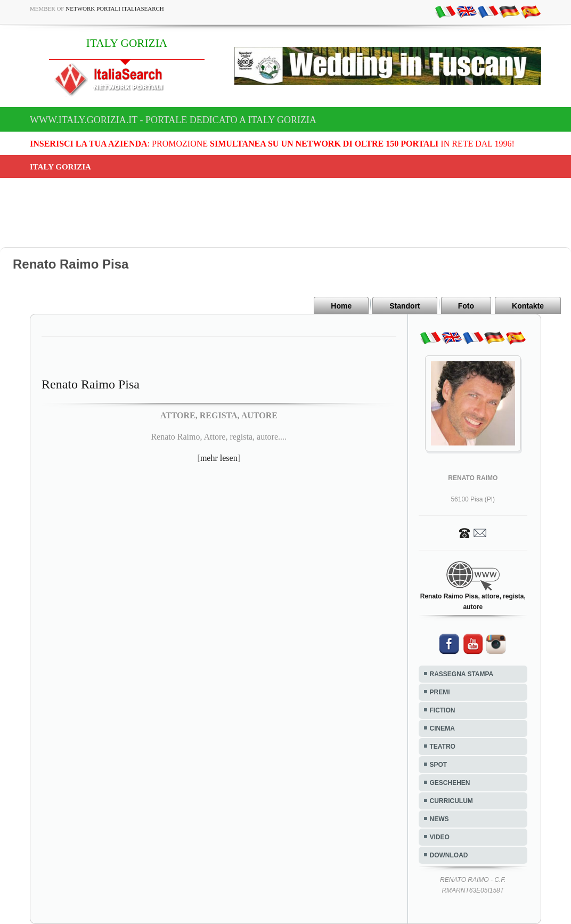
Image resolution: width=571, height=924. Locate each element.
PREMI (440, 692)
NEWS (439, 819)
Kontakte (528, 306)
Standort (405, 306)
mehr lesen (219, 458)
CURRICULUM (451, 801)
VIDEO (440, 837)
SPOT (439, 765)
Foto (466, 306)
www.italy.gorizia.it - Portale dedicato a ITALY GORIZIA (173, 120)
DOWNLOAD (449, 855)
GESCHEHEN (450, 783)
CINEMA (442, 728)
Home (341, 306)
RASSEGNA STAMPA (462, 674)
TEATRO (443, 747)
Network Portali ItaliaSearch (115, 9)
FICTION (443, 710)
